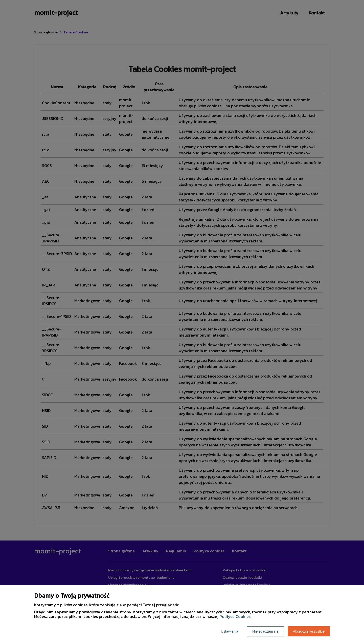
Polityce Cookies (235, 616)
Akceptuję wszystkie (309, 631)
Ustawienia (230, 631)
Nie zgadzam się (265, 631)
